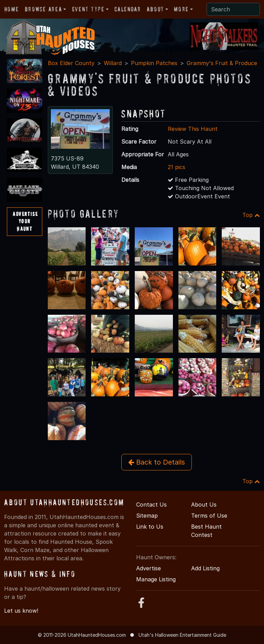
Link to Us (150, 527)
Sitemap (147, 516)
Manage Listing (156, 579)
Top (251, 215)
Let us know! (21, 611)
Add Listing (205, 568)
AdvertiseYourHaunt (25, 221)
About (155, 9)
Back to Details (157, 462)
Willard (113, 63)
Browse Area (43, 9)
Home (12, 9)
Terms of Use (209, 516)
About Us (204, 505)
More (181, 9)
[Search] (233, 9)
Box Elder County (71, 63)
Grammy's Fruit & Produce (222, 63)
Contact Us (151, 505)
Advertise (148, 568)
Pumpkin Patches (154, 63)
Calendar (128, 9)
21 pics (177, 167)
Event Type (88, 9)
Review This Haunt (193, 129)
